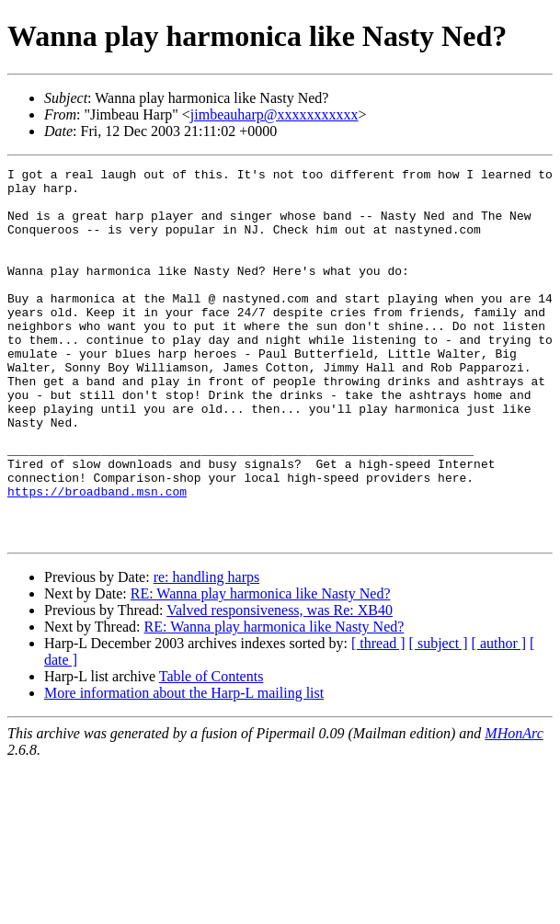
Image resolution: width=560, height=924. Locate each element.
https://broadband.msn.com (97, 557)
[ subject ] (439, 718)
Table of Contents (211, 751)
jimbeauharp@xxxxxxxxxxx (274, 114)
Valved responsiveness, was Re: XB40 (280, 684)
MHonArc (514, 808)
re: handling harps (207, 651)
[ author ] (499, 718)
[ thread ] (378, 718)
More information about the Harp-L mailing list (184, 767)
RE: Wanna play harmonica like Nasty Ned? (261, 668)
